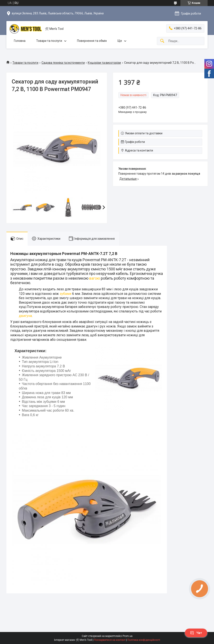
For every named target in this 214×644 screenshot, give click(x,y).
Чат (196, 633)
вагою (95, 278)
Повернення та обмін (92, 41)
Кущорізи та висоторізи (104, 63)
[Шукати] (162, 41)
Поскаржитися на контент (110, 640)
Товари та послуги (49, 41)
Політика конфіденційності (144, 640)
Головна (20, 41)
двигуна (25, 316)
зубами (65, 294)
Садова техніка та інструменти (63, 63)
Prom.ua (128, 636)
